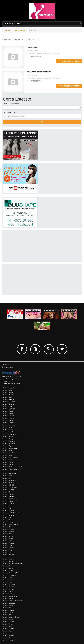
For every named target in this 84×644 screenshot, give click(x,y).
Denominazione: (9, 112)
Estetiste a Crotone (8, 494)
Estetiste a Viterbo (8, 640)
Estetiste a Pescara (8, 610)
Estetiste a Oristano (8, 520)
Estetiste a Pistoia (7, 612)
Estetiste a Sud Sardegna (10, 457)
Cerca (42, 122)
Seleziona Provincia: (11, 104)
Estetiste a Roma (7, 450)
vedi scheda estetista (69, 61)
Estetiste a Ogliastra (8, 603)
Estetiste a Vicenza (8, 555)
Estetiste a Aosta (7, 390)
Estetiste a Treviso (8, 548)
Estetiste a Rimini (7, 619)
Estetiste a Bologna (8, 483)
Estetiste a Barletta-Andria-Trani (12, 564)
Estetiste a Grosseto (8, 587)
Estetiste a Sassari (8, 538)
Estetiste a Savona (8, 624)
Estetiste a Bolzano (8, 568)
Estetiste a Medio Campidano (11, 513)
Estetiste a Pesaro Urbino (10, 524)
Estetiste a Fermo (7, 411)
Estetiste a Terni (7, 460)
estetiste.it (5, 365)
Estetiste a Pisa (7, 527)
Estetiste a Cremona (8, 409)
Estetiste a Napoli (7, 432)
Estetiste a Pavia (7, 608)
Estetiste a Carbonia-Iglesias (11, 573)
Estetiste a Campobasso (10, 487)
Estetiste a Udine (7, 464)
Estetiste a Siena (7, 455)
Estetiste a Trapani (8, 631)
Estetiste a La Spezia (8, 589)
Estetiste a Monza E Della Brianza (13, 601)
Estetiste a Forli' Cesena (9, 499)
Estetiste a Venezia (8, 636)
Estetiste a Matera (8, 427)
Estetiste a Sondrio (8, 626)
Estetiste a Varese (8, 550)
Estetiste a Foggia (7, 413)
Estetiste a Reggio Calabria (10, 617)
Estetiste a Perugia (8, 439)
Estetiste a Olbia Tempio (10, 434)
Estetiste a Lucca (7, 594)
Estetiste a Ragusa (8, 446)
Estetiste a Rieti (7, 534)
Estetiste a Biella (7, 397)
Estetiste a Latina (7, 420)
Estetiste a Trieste (8, 633)
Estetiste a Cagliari (8, 571)
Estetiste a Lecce (7, 506)
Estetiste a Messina (8, 598)
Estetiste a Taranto (8, 543)
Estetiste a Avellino (8, 392)
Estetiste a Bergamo (8, 566)
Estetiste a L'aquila (8, 504)
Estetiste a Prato (7, 615)
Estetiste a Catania (8, 490)
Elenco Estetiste (19, 30)
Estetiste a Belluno (8, 395)
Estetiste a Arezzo (8, 476)
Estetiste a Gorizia (8, 501)
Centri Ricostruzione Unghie (11, 383)
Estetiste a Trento (7, 462)
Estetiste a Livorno (8, 423)
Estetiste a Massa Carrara (10, 596)
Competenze (6, 381)
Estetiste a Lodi (7, 508)
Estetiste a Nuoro (7, 517)
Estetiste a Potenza (8, 529)
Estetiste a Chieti (7, 406)
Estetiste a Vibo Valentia (9, 469)
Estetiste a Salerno (8, 622)
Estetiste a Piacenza (8, 441)
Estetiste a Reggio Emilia (10, 448)
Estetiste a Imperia (8, 418)
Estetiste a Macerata (8, 425)
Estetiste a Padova (8, 605)
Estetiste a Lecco (7, 591)
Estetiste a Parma (7, 522)
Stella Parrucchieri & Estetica (39, 72)
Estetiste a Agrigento (8, 388)
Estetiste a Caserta (8, 404)
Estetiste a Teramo (8, 629)
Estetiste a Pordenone (9, 444)
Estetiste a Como (7, 492)
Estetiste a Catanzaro (9, 575)
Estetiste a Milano (7, 430)
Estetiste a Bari (7, 478)
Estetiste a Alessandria (9, 473)
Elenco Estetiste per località (11, 379)
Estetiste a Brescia (8, 399)
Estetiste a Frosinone (8, 584)
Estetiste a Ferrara (8, 497)
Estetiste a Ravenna (8, 531)
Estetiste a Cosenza (8, 578)
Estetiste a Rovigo (7, 536)
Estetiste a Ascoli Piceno (10, 561)
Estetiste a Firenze (8, 582)
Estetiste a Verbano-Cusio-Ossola (12, 467)
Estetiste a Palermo (8, 437)
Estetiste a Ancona (8, 559)
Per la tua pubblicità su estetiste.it (13, 377)
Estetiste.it (7, 30)
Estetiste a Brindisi (8, 485)
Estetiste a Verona (8, 638)
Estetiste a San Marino (9, 453)
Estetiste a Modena (8, 515)
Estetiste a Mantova (8, 511)
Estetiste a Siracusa (8, 541)
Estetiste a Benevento (9, 480)
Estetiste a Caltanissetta (10, 402)
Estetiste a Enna (7, 580)
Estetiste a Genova (8, 416)
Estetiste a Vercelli (8, 552)
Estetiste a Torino (7, 545)
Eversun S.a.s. (32, 47)
